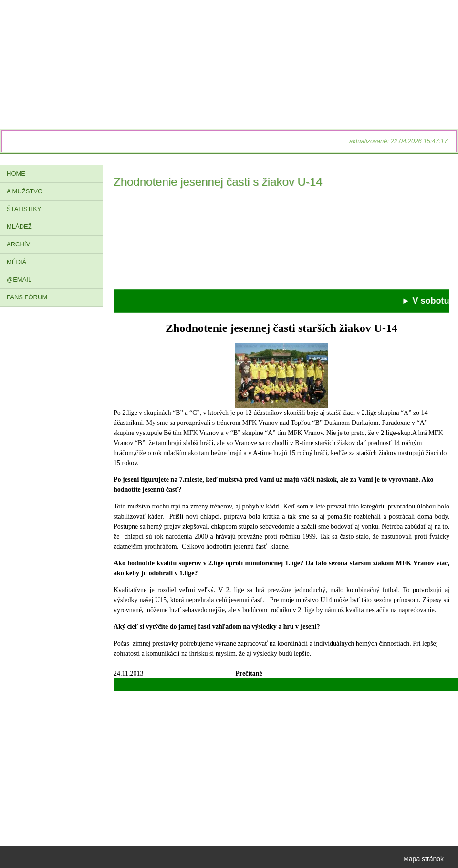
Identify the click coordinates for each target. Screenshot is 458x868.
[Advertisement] (281, 242)
